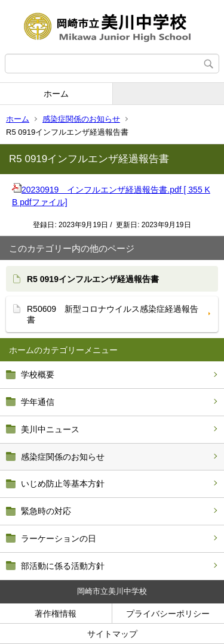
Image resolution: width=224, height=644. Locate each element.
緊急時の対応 (46, 511)
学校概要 (38, 374)
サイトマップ (112, 634)
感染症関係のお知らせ (81, 119)
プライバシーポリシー (168, 614)
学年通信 (38, 402)
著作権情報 (56, 614)
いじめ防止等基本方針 (63, 484)
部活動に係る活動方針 (63, 566)
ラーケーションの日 (59, 538)
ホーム (56, 94)
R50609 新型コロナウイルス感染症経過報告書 (113, 314)
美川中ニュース (50, 429)
